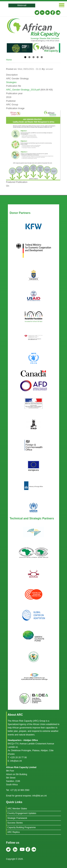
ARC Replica (13, 832)
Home (9, 60)
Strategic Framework (17, 818)
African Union (39, 724)
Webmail (22, 5)
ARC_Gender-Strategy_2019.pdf (23, 90)
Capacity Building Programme (22, 827)
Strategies (11, 82)
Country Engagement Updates (22, 813)
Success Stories (15, 823)
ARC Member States (17, 809)
